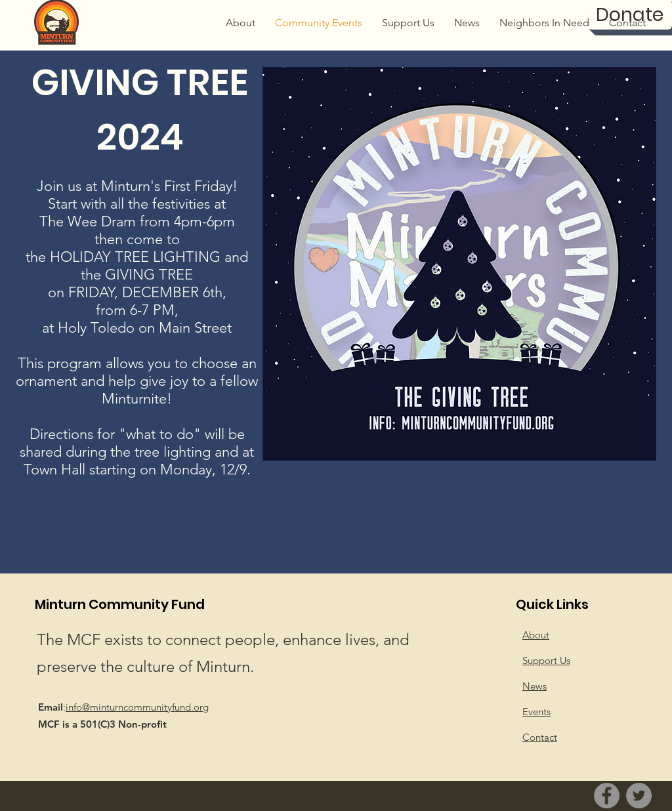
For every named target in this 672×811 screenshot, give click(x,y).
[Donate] (630, 15)
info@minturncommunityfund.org (137, 707)
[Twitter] (639, 796)
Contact (540, 737)
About (536, 635)
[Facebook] (607, 796)
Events (536, 712)
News (535, 686)
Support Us (546, 660)
